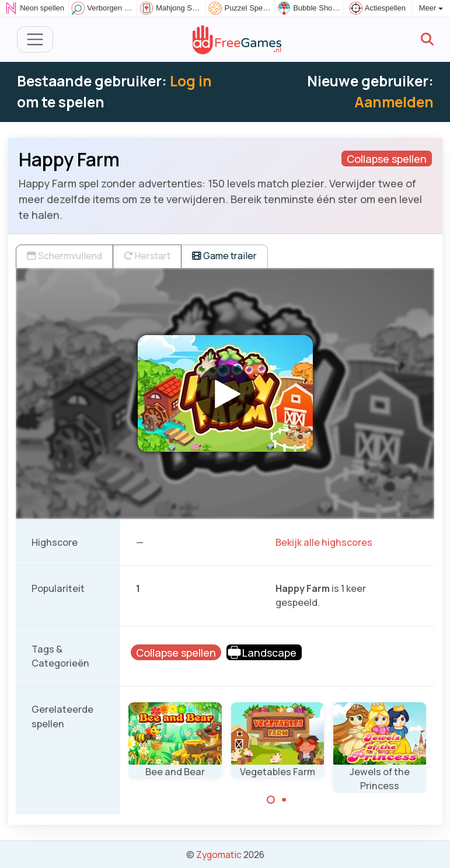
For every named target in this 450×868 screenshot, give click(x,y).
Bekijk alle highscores (324, 542)
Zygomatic (219, 855)
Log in (191, 81)
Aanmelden (394, 102)
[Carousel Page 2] (284, 800)
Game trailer (224, 256)
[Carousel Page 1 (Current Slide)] (271, 800)
